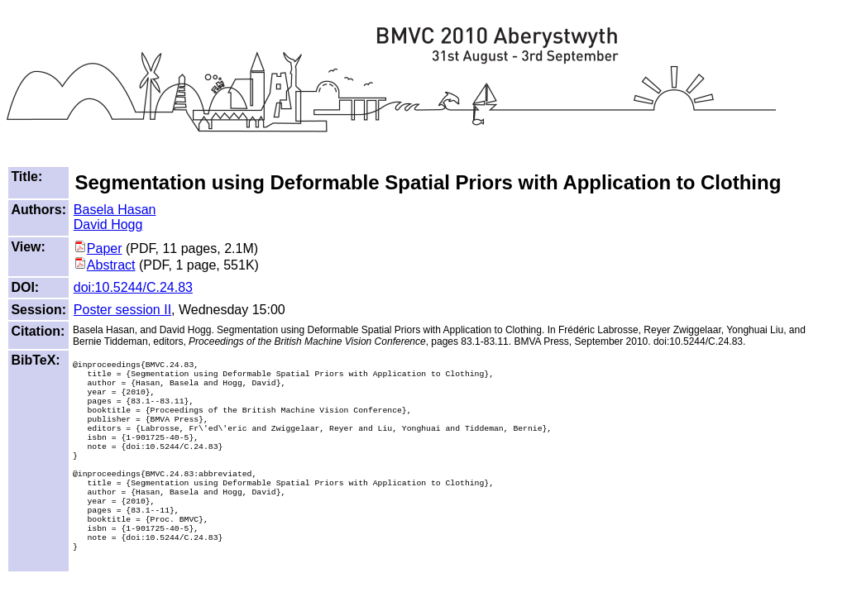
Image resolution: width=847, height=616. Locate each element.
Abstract (105, 265)
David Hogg (108, 224)
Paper (98, 248)
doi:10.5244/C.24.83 (133, 287)
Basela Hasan (115, 210)
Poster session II (122, 310)
